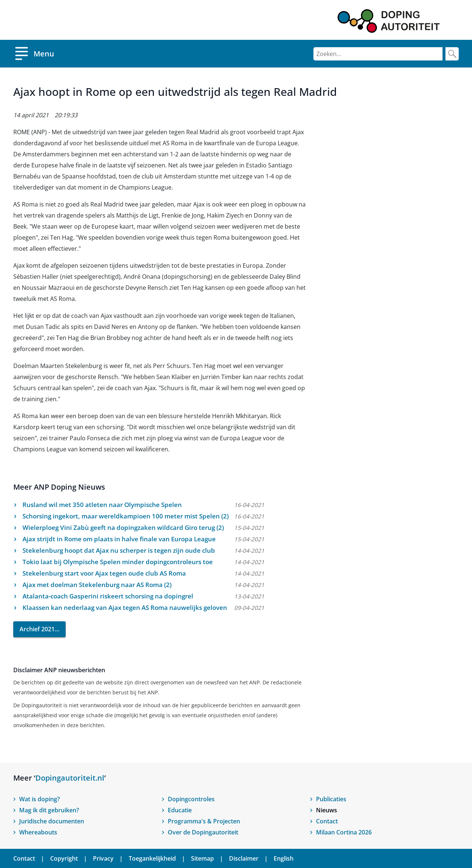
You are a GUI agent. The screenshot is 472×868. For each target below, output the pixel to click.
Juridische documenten (52, 821)
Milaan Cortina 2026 (344, 832)
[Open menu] (34, 54)
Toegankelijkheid (152, 858)
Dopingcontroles (191, 799)
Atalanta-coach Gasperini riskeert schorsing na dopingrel (108, 596)
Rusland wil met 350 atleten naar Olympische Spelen (102, 505)
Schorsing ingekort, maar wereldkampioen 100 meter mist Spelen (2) (126, 516)
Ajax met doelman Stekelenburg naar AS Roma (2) (97, 585)
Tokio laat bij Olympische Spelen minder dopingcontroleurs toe (118, 562)
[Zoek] (452, 54)
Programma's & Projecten (204, 821)
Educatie (180, 810)
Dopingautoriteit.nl (70, 778)
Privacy (103, 858)
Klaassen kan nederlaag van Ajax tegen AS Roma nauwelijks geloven (125, 607)
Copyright (64, 858)
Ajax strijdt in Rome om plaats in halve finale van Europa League (119, 539)
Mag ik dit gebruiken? (49, 810)
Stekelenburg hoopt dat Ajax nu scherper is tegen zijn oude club (119, 550)
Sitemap (202, 858)
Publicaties (331, 799)
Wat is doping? (39, 799)
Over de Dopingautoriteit (203, 832)
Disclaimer (244, 858)
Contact (327, 821)
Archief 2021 (37, 629)
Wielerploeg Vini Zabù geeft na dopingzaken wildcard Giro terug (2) (123, 527)
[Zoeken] (378, 54)
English (284, 858)
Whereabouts (38, 832)
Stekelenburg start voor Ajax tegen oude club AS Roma (104, 573)
